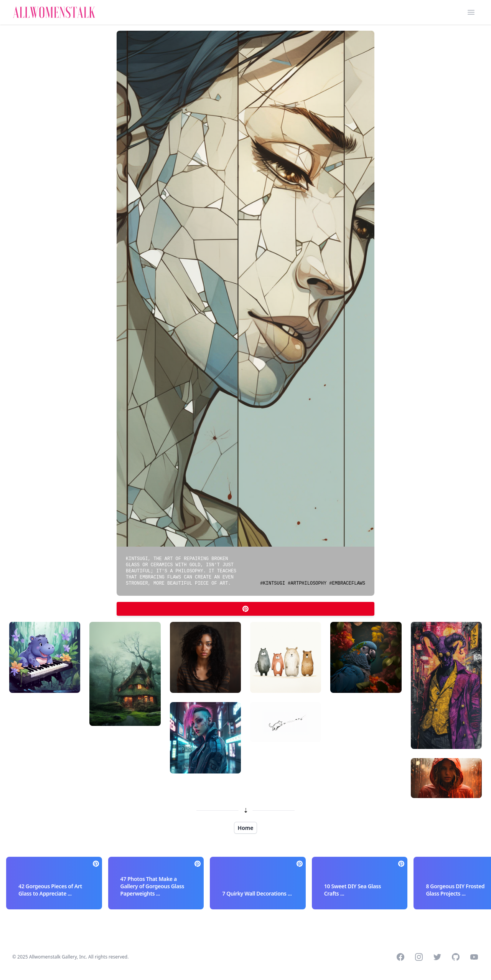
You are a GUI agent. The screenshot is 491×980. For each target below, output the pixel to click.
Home (246, 828)
